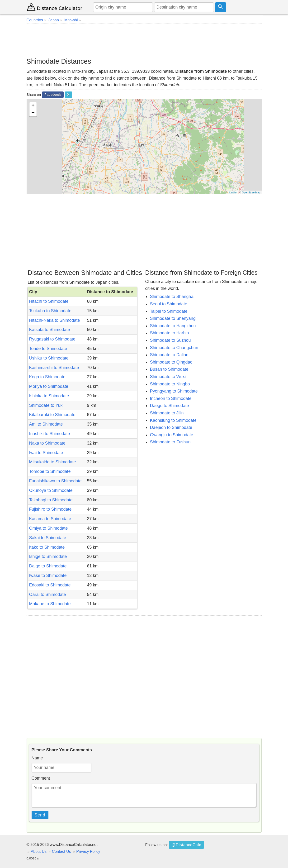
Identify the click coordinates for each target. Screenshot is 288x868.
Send (40, 815)
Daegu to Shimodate (170, 406)
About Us (39, 851)
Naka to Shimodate (47, 443)
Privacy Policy (88, 851)
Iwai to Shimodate (46, 453)
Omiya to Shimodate (49, 528)
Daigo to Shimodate (48, 566)
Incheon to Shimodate (171, 398)
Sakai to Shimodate (48, 538)
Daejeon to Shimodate (171, 427)
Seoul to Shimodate (169, 304)
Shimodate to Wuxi (168, 377)
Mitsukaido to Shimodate (53, 462)
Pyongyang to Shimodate (174, 391)
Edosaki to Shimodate (50, 585)
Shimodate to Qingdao (171, 362)
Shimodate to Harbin (170, 333)
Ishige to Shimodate (48, 556)
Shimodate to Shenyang (173, 318)
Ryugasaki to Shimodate (52, 339)
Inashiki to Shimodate (50, 434)
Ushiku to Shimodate (49, 358)
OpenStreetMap (251, 192)
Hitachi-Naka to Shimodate (55, 320)
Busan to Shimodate (169, 369)
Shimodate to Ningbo (170, 384)
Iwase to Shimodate (48, 575)
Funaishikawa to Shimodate (55, 481)
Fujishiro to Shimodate (50, 509)
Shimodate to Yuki (46, 405)
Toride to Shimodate (48, 349)
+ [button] (33, 106)
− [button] (33, 113)
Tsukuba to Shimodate (50, 311)
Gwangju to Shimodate (172, 435)
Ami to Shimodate (46, 424)
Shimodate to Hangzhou (173, 326)
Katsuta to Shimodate (50, 330)
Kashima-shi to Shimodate (54, 368)
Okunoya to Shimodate (51, 490)
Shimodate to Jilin (167, 413)
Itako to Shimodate (47, 547)
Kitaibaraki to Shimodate (52, 415)
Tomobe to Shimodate (50, 471)
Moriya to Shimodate (49, 386)
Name (37, 758)
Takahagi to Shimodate (51, 500)
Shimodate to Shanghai (172, 297)
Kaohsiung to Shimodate (173, 420)
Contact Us (61, 851)
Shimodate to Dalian (169, 355)
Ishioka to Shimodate (49, 396)
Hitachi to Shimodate (49, 301)
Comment (41, 778)
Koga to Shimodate (47, 377)
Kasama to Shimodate (50, 519)
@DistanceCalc (186, 845)
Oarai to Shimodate (48, 595)
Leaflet (233, 192)
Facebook (53, 95)
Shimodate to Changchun (174, 348)
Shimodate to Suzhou (170, 340)
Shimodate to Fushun (170, 442)
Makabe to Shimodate (50, 604)
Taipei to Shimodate (169, 311)
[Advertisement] (144, 40)
